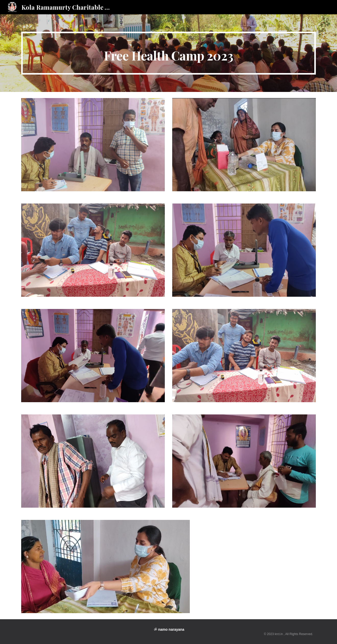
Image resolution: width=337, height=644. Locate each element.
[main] (168, 53)
